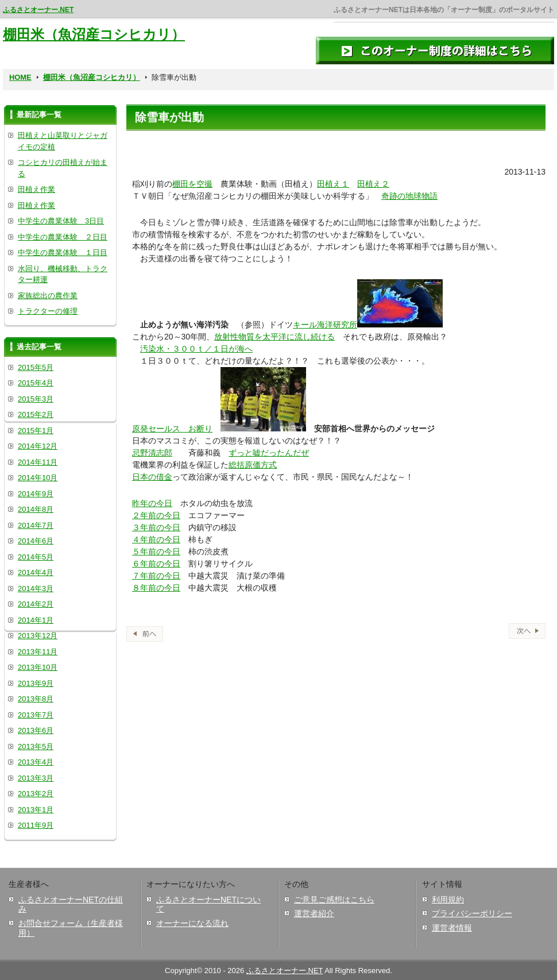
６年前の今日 (156, 564)
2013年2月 (36, 794)
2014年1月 (36, 620)
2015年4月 (36, 383)
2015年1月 (36, 431)
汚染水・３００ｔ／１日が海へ (196, 349)
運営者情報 (452, 928)
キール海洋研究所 (325, 325)
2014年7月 (36, 525)
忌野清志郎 (152, 453)
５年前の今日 (156, 551)
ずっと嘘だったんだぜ (269, 453)
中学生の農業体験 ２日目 (63, 237)
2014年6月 (36, 541)
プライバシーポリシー (472, 913)
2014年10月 (38, 478)
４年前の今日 (156, 539)
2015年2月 (36, 414)
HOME (20, 77)
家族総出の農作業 (48, 296)
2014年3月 (36, 589)
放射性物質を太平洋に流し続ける (274, 337)
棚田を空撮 (192, 184)
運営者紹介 (314, 913)
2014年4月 (36, 572)
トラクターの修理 (48, 311)
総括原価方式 (253, 465)
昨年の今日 (152, 503)
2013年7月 (36, 715)
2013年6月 (36, 730)
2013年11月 (38, 652)
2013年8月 (36, 699)
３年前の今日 (156, 527)
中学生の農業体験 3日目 (61, 221)
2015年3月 (36, 399)
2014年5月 (36, 557)
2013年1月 (36, 810)
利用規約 (448, 900)
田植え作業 (36, 189)
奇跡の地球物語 (409, 196)
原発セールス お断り (172, 429)
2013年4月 (36, 762)
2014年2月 (36, 604)
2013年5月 (36, 746)
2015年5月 (36, 367)
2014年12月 (38, 446)
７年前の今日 (156, 576)
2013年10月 (38, 667)
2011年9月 (36, 825)
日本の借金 (152, 477)
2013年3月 (36, 778)
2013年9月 (36, 683)
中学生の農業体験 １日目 (63, 252)
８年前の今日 (156, 588)
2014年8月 (36, 509)
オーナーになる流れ (192, 923)
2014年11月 (38, 462)
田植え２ (373, 184)
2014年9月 (36, 494)
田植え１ (333, 184)
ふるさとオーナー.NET (38, 10)
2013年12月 (38, 636)
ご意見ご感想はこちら (334, 900)
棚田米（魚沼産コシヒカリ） (94, 34)
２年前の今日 (156, 515)
